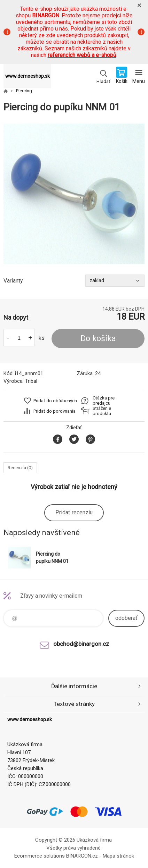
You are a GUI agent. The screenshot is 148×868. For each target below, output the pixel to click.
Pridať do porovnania (54, 411)
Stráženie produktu (102, 411)
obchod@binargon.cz (81, 644)
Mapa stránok (118, 856)
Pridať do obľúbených (55, 401)
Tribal (31, 381)
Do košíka (98, 339)
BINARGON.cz (82, 856)
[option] (74, 194)
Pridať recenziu (74, 512)
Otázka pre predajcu (104, 401)
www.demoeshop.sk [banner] (28, 76)
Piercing (24, 91)
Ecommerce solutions (40, 856)
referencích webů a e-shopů (82, 55)
